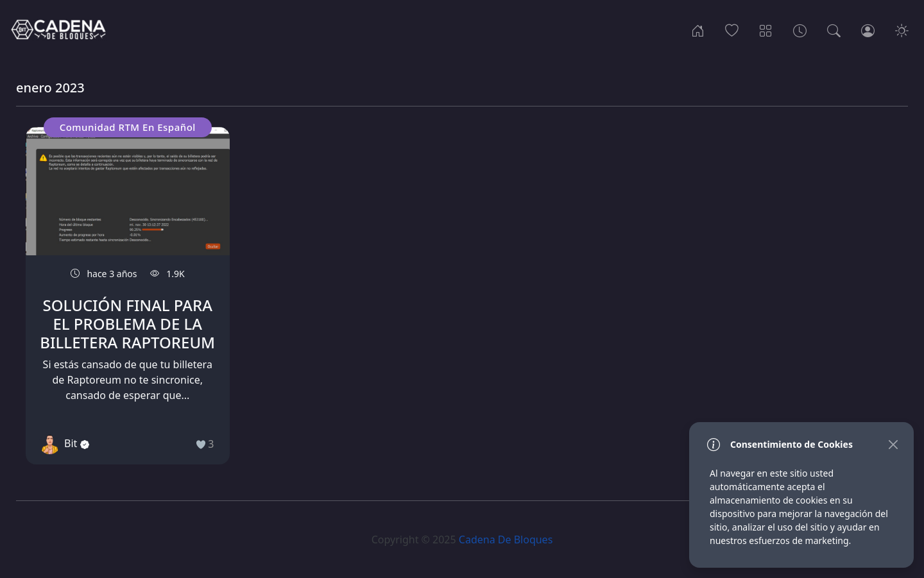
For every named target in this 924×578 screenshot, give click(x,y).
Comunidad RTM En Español (128, 127)
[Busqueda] (834, 30)
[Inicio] (698, 30)
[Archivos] (800, 30)
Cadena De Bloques (506, 540)
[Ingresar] (868, 30)
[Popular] (732, 30)
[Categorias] (766, 30)
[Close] (893, 444)
